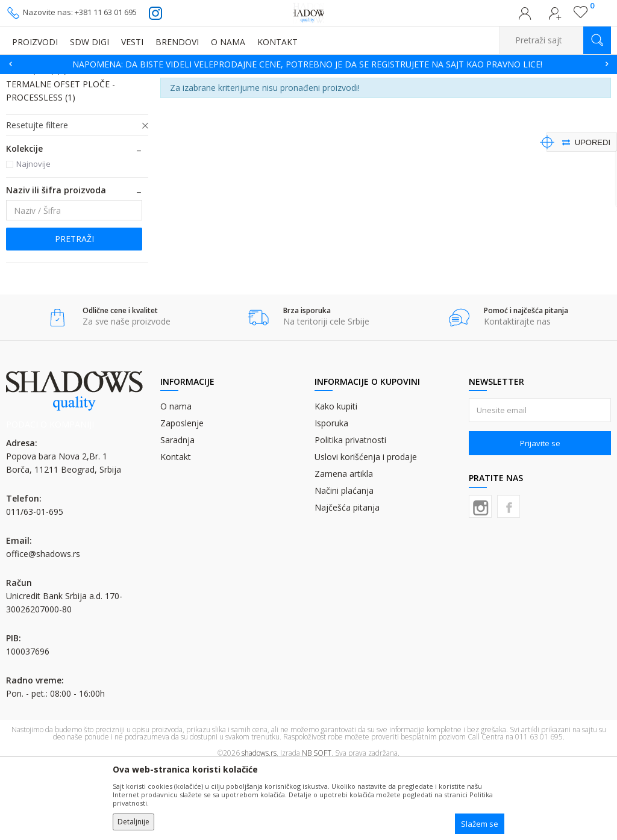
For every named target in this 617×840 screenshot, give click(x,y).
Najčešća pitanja (347, 581)
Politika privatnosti (350, 514)
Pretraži (74, 313)
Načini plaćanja (344, 565)
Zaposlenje (182, 497)
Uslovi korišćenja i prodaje (366, 531)
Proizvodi (66, 82)
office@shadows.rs (43, 628)
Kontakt (176, 531)
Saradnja (177, 514)
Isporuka (331, 497)
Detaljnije (133, 822)
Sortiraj (513, 100)
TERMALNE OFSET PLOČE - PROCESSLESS (61, 165)
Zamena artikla (344, 548)
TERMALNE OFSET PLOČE (201, 82)
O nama (176, 480)
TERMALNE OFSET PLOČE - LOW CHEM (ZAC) (71, 137)
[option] (308, 64)
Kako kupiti (336, 480)
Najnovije (33, 238)
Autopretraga (459, 100)
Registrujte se (555, 17)
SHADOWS (24, 82)
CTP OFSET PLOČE (121, 82)
